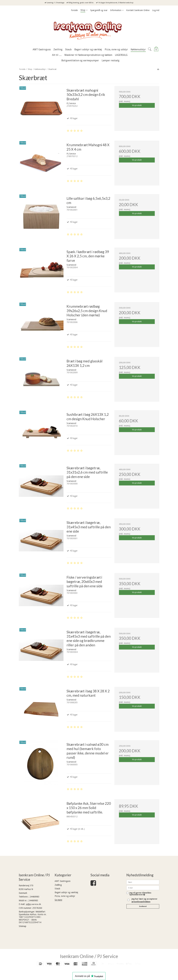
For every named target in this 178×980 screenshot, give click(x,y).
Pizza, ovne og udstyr (65, 896)
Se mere (58, 900)
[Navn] (143, 882)
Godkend (143, 906)
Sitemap (23, 926)
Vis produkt (137, 105)
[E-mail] (143, 888)
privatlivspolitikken (141, 902)
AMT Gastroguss (63, 881)
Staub (57, 889)
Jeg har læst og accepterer (144, 900)
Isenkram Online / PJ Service (89, 956)
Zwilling (58, 885)
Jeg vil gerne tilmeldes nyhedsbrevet (144, 894)
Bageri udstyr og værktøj (66, 892)
